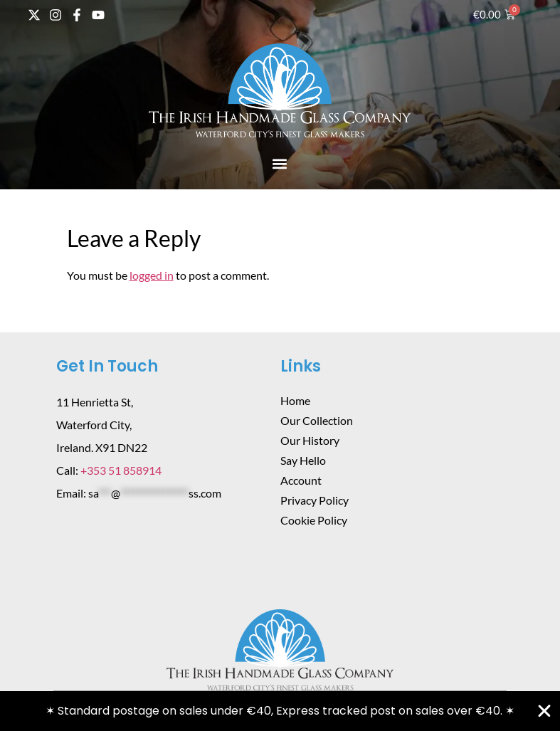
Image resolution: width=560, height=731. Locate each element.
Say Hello (303, 460)
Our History (310, 440)
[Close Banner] (544, 711)
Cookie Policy (314, 520)
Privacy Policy (315, 500)
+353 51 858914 (121, 470)
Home (295, 400)
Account (301, 480)
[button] (280, 163)
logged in (152, 275)
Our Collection (317, 420)
